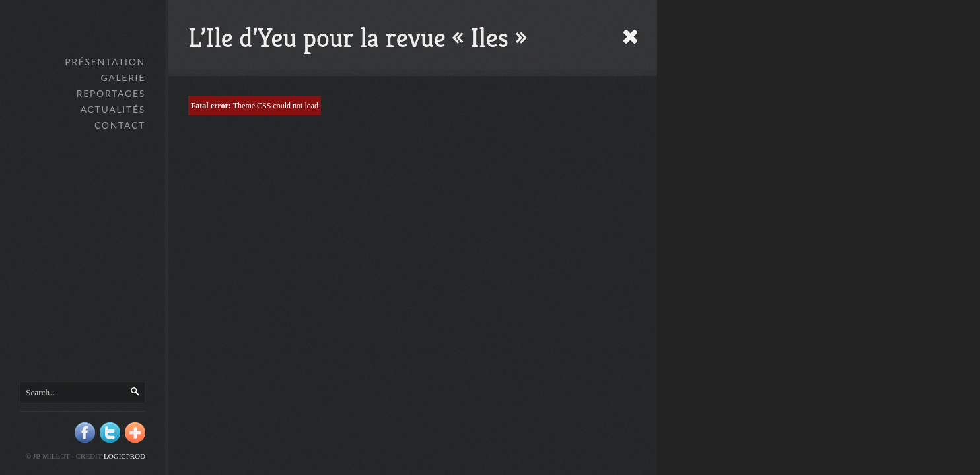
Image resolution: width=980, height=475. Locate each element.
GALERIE (123, 78)
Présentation (105, 62)
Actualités (113, 109)
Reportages (111, 93)
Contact (120, 125)
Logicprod (124, 456)
